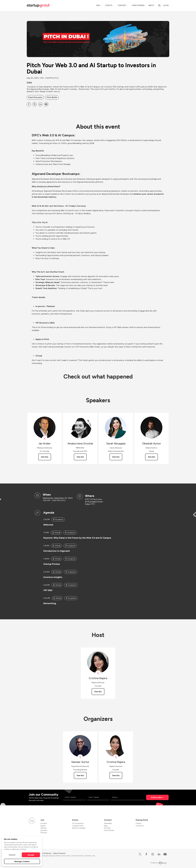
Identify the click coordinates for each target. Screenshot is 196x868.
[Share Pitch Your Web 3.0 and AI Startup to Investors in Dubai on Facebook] (29, 104)
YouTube (107, 828)
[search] (159, 5)
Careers (138, 823)
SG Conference (78, 823)
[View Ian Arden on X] (45, 439)
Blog (106, 826)
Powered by (159, 863)
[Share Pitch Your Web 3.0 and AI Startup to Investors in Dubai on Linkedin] (40, 104)
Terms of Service (45, 853)
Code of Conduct (59, 853)
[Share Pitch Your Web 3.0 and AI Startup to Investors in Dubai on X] (35, 104)
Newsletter (108, 823)
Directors (44, 833)
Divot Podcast (109, 830)
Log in (166, 5)
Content (122, 5)
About (151, 5)
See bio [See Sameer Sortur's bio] (80, 775)
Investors (44, 823)
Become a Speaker (79, 828)
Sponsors (44, 830)
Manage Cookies (22, 861)
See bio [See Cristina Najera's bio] (98, 692)
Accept (31, 855)
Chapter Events (78, 826)
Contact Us (140, 826)
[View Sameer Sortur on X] (80, 757)
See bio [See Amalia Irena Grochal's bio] (80, 457)
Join (98, 5)
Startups (43, 828)
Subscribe (156, 797)
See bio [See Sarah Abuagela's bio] (116, 457)
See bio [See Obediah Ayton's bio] (151, 457)
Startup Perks (138, 5)
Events (109, 5)
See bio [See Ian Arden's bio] (45, 457)
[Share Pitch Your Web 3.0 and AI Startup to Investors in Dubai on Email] (46, 104)
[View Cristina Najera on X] (98, 673)
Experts (43, 826)
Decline (12, 855)
